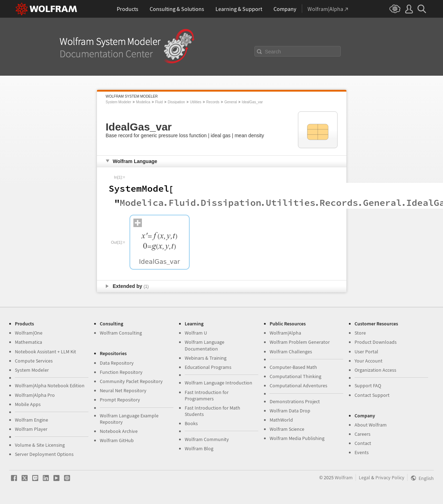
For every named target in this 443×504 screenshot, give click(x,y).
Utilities (196, 102)
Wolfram (344, 477)
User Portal (366, 352)
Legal (364, 477)
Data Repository (117, 363)
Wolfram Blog (199, 448)
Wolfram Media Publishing (297, 438)
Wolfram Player (31, 429)
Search (273, 52)
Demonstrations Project (295, 401)
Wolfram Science (287, 429)
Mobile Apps (28, 404)
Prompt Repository (120, 400)
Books (191, 423)
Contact (363, 443)
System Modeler (119, 102)
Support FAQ (368, 386)
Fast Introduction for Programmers (207, 395)
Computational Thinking (295, 376)
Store (360, 333)
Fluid (159, 102)
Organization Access (375, 370)
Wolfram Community (207, 439)
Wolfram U (196, 333)
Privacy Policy (390, 477)
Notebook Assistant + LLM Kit (45, 352)
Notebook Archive (119, 431)
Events (362, 452)
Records (213, 102)
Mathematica (28, 342)
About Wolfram (371, 425)
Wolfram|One (29, 333)
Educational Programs (208, 367)
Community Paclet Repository (131, 381)
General (231, 102)
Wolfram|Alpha (285, 333)
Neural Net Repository (123, 390)
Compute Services (34, 361)
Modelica (143, 102)
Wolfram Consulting (121, 333)
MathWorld (281, 420)
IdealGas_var (252, 102)
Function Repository (121, 372)
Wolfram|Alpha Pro (35, 395)
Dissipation (176, 102)
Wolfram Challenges (291, 352)
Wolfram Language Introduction (218, 383)
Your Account (369, 361)
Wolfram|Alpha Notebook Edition (50, 386)
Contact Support (372, 395)
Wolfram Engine (31, 420)
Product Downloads (376, 342)
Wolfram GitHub (117, 440)
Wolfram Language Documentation (205, 345)
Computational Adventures (298, 386)
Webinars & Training (206, 358)
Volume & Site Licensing (40, 445)
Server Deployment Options (44, 454)
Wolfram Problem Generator (300, 342)
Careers (363, 434)
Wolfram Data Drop (290, 411)
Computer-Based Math (293, 367)
